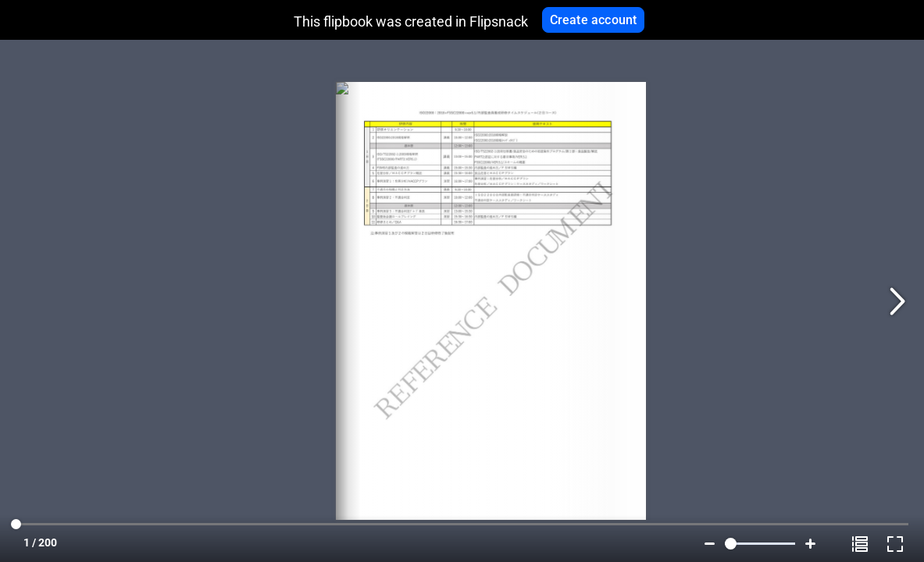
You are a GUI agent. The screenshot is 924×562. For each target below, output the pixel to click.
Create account (594, 20)
